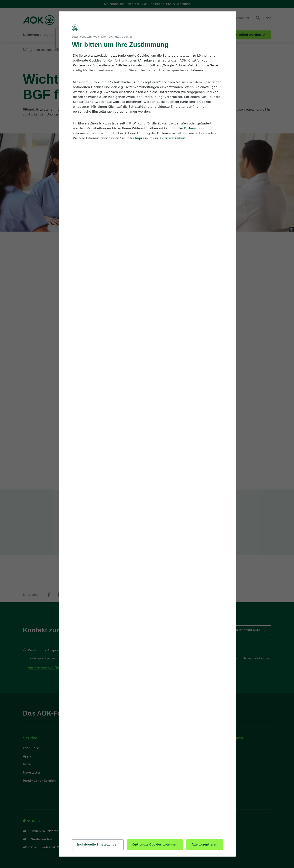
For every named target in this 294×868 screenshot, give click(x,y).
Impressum (144, 138)
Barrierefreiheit (173, 138)
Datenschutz (194, 129)
